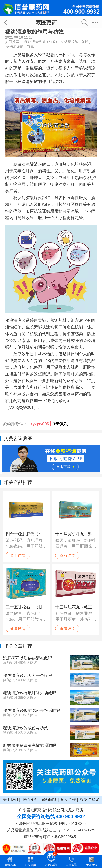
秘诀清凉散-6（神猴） (42, 42)
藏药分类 (30, 799)
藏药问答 (49, 799)
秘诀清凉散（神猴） (77, 42)
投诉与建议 (90, 799)
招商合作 (68, 799)
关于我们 (10, 799)
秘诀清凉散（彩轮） (22, 46)
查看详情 (18, 555)
